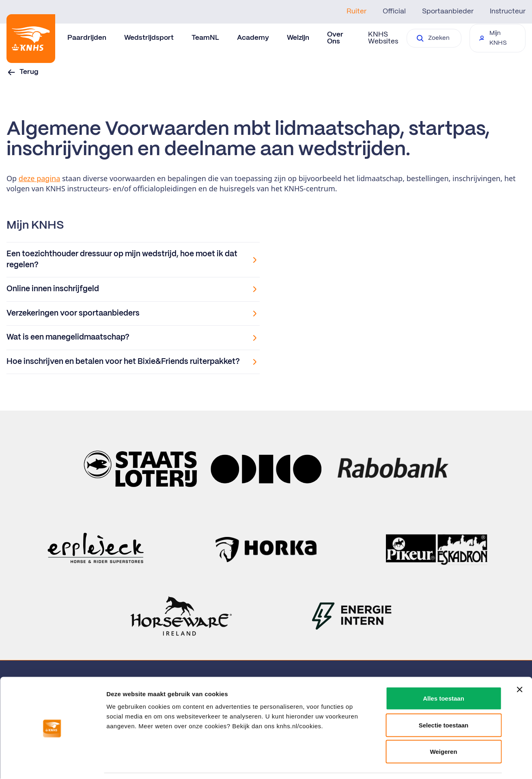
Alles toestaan (444, 672)
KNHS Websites (383, 38)
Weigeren (443, 726)
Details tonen (438, 763)
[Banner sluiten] (519, 664)
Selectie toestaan (444, 699)
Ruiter (356, 11)
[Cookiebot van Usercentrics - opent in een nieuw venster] (53, 763)
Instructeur (508, 11)
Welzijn (298, 38)
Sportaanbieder (448, 11)
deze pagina (39, 178)
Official (394, 11)
